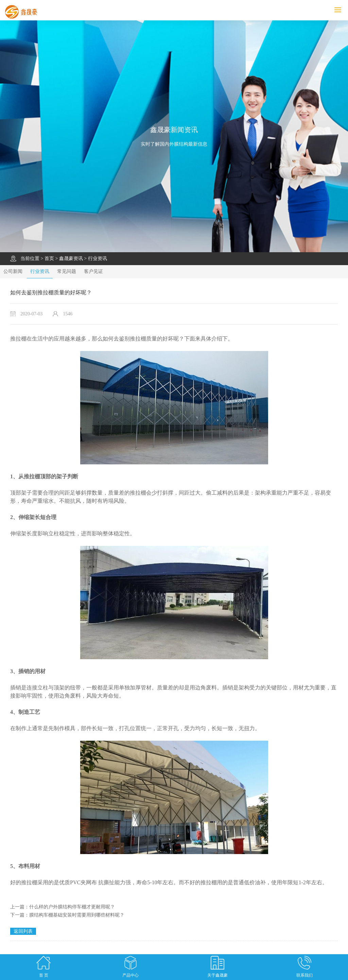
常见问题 (67, 271)
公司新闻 (13, 271)
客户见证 (93, 271)
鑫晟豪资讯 (71, 258)
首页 (49, 258)
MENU (341, 10)
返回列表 (23, 931)
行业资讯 (98, 258)
